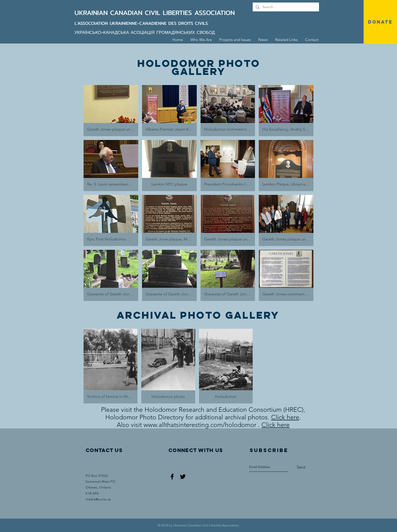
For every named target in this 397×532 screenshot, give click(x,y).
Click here (285, 417)
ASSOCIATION (215, 13)
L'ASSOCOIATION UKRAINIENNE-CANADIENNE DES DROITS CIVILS (141, 23)
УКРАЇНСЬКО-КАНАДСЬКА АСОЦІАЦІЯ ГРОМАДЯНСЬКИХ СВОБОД (145, 32)
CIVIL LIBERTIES (170, 13)
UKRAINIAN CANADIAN (110, 13)
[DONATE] (380, 22)
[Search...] (285, 7)
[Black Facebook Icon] (172, 477)
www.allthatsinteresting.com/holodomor (200, 425)
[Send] (301, 467)
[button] (111, 111)
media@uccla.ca (98, 499)
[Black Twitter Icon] (183, 477)
